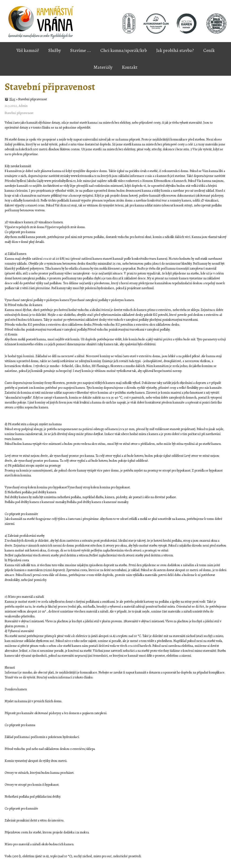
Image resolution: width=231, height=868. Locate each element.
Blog (12, 99)
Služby (55, 50)
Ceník (209, 50)
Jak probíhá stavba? (175, 50)
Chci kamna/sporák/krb (124, 50)
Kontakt (130, 67)
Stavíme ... (81, 50)
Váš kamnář (28, 50)
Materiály (103, 67)
